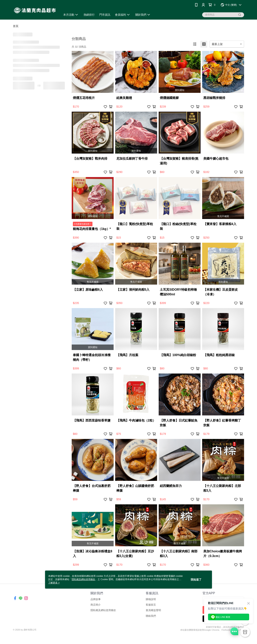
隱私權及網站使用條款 (103, 610)
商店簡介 (96, 605)
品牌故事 (96, 599)
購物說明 (151, 599)
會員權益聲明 (153, 610)
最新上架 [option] (217, 44)
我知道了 (196, 580)
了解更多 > (54, 583)
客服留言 (151, 605)
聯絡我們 (151, 616)
